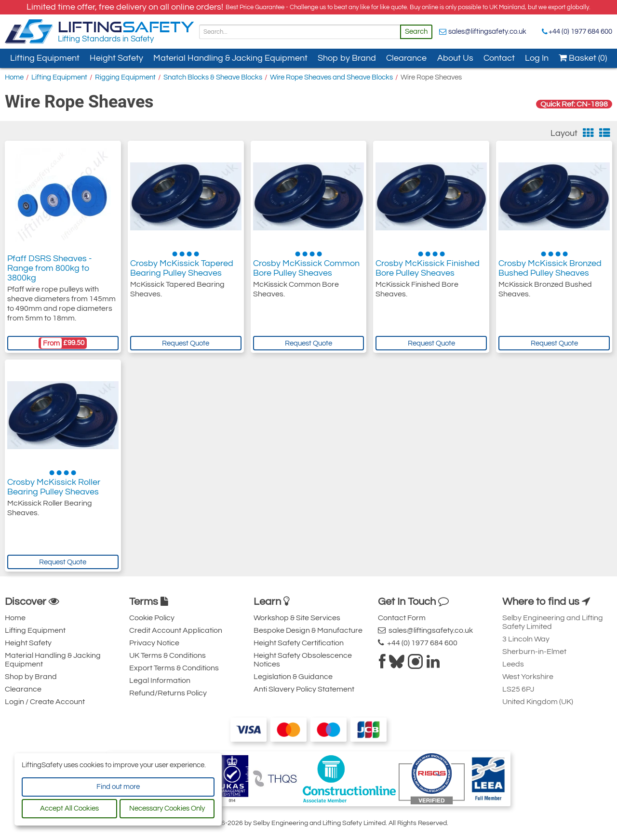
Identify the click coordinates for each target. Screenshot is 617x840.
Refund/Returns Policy (168, 693)
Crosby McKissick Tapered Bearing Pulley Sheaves (182, 268)
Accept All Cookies (69, 808)
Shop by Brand (347, 58)
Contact (499, 58)
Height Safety (116, 58)
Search (416, 32)
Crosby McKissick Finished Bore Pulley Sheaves (428, 268)
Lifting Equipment (45, 58)
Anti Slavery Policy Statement (304, 689)
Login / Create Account (45, 702)
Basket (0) (583, 58)
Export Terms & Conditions (174, 668)
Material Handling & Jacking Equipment (230, 58)
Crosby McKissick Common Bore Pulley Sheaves (306, 268)
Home (14, 77)
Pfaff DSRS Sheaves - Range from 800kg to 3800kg (49, 268)
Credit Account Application (176, 630)
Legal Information (160, 680)
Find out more (118, 787)
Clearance (406, 58)
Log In (537, 58)
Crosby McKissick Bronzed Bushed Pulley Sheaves (550, 268)
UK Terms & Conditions (168, 655)
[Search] (300, 32)
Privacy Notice (154, 643)
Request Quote (186, 343)
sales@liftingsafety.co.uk (487, 32)
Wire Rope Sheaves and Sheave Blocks (331, 77)
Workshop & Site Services (297, 618)
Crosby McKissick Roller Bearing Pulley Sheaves (54, 487)
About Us (455, 58)
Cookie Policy (152, 618)
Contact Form (402, 618)
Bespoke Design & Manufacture (308, 630)
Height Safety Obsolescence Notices (303, 660)
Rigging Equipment (125, 77)
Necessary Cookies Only (167, 808)
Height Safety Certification (299, 643)
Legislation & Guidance (293, 677)
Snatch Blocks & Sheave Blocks (213, 77)
